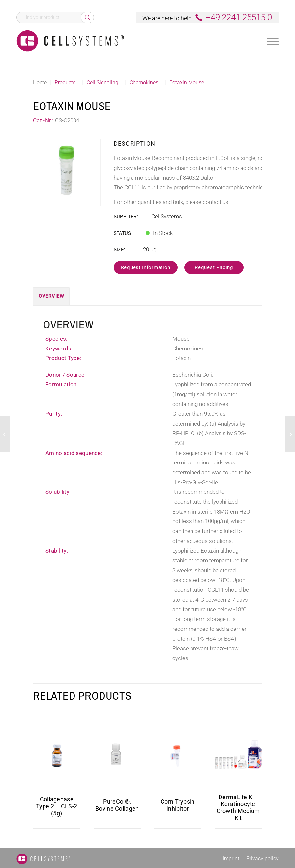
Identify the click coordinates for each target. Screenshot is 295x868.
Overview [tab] (51, 296)
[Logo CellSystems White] (70, 41)
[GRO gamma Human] (290, 434)
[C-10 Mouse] (5, 434)
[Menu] (273, 41)
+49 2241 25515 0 (239, 17)
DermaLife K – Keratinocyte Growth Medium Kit (238, 807)
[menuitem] (273, 41)
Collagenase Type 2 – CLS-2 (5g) (57, 806)
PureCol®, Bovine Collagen (117, 805)
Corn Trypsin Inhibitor (178, 805)
